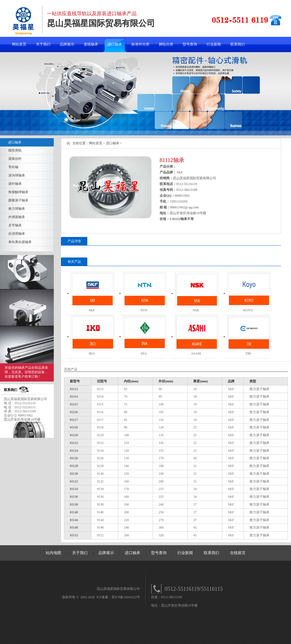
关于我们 (43, 44)
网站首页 (19, 44)
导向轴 (13, 167)
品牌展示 (67, 44)
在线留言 (238, 553)
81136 (74, 497)
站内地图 (53, 553)
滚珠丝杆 (15, 159)
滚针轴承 (15, 184)
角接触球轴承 (18, 192)
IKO (92, 353)
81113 (74, 389)
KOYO (248, 310)
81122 (74, 443)
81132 (74, 481)
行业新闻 (214, 44)
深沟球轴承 (17, 175)
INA (144, 353)
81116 (74, 412)
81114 (74, 396)
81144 (74, 520)
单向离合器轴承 (20, 242)
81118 (74, 427)
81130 (74, 474)
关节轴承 (15, 225)
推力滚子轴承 (259, 389)
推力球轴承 (17, 209)
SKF (92, 310)
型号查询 (190, 44)
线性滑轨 (15, 150)
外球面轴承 (17, 217)
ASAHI (196, 353)
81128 (74, 466)
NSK (196, 310)
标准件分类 (140, 44)
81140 (74, 512)
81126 (74, 458)
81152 (74, 535)
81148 (74, 527)
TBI (248, 353)
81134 (74, 489)
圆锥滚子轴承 (18, 200)
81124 (74, 451)
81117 (74, 420)
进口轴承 (115, 44)
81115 (74, 404)
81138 (74, 504)
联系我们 (238, 44)
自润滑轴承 (17, 234)
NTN (144, 310)
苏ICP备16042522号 (126, 597)
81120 (74, 435)
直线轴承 (91, 44)
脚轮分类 (166, 44)
